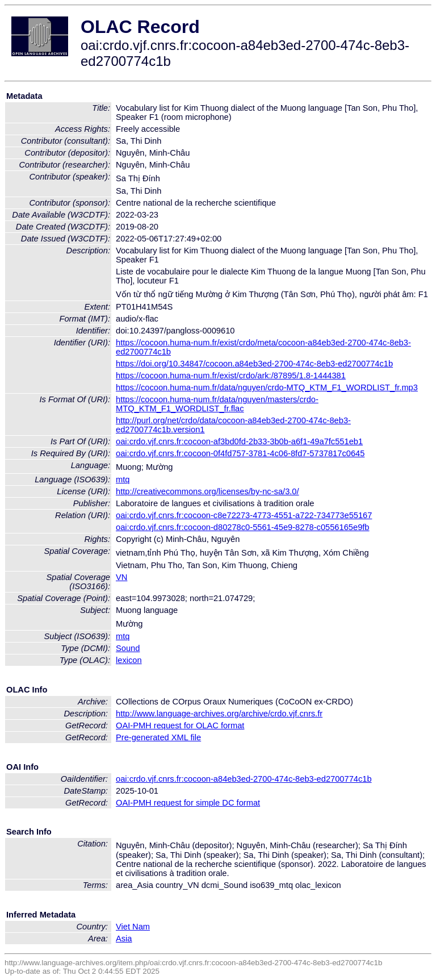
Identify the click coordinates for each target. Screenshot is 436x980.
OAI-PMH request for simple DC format (188, 803)
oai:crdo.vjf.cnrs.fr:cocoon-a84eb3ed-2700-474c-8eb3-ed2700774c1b (244, 779)
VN (121, 577)
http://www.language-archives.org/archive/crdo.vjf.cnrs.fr (219, 714)
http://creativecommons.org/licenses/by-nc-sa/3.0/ (207, 491)
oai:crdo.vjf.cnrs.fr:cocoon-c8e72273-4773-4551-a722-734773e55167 (244, 515)
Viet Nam (133, 927)
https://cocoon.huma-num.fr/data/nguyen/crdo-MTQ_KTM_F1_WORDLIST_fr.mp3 (267, 387)
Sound (128, 648)
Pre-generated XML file (158, 737)
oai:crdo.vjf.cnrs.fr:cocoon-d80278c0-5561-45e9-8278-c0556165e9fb (243, 527)
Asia (124, 939)
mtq (123, 479)
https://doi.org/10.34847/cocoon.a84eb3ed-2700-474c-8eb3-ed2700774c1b (254, 364)
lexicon (129, 660)
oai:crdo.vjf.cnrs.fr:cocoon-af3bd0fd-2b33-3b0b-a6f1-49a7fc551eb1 (239, 441)
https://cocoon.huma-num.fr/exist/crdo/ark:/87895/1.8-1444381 (231, 376)
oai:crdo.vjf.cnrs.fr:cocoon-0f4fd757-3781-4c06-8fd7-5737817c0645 (240, 453)
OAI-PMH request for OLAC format (180, 725)
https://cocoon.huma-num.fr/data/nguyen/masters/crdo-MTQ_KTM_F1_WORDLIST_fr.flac (217, 404)
